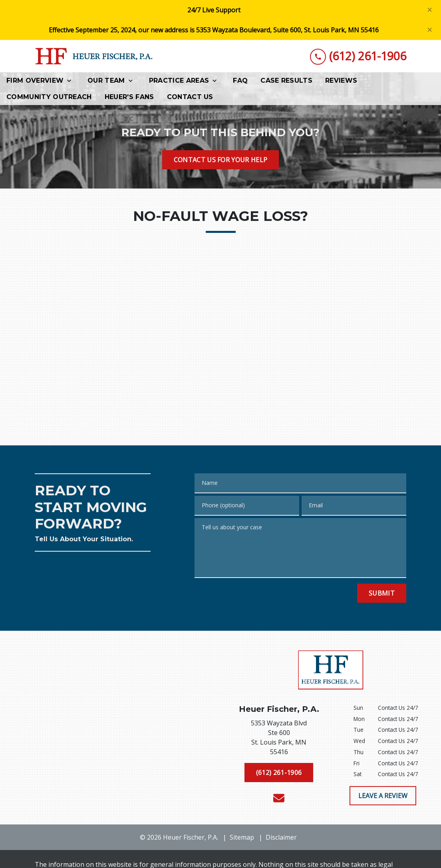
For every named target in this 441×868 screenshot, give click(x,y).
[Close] (430, 10)
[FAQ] (240, 80)
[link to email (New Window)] (279, 798)
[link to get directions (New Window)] (279, 739)
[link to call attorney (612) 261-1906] (358, 56)
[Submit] (382, 593)
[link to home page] (95, 56)
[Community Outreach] (49, 97)
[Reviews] (341, 80)
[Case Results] (286, 80)
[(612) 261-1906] (279, 773)
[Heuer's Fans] (129, 97)
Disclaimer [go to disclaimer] (281, 837)
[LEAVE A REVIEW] (383, 796)
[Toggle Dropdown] (72, 80)
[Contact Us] (190, 97)
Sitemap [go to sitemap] (242, 837)
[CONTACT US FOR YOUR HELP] (221, 160)
